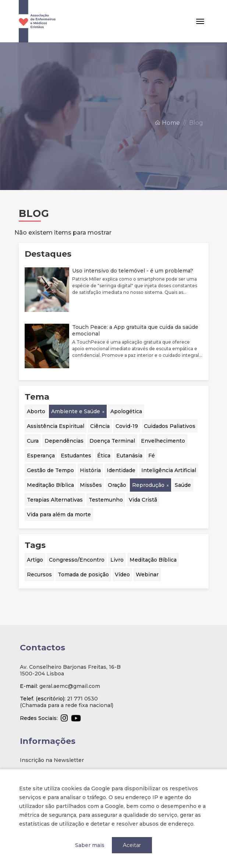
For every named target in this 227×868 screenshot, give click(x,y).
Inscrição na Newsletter (52, 760)
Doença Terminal (112, 441)
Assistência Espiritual (56, 426)
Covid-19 (127, 426)
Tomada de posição (83, 574)
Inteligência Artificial (169, 470)
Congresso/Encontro (77, 560)
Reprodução (148, 485)
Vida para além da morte (59, 514)
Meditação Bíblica (50, 485)
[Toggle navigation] (200, 21)
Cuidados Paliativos (170, 426)
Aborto (36, 411)
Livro (117, 560)
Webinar (147, 574)
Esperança (41, 456)
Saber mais (90, 845)
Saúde (183, 485)
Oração (117, 485)
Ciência (100, 426)
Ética (104, 456)
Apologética (126, 411)
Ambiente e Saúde (76, 411)
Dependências (64, 441)
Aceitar (132, 845)
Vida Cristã (143, 500)
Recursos (39, 574)
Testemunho (106, 500)
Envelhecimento (163, 441)
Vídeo (122, 574)
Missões (91, 485)
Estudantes (76, 456)
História (90, 470)
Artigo (35, 560)
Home (167, 129)
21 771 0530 (82, 699)
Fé (152, 456)
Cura (33, 441)
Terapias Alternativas (55, 500)
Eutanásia (129, 456)
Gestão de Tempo (50, 470)
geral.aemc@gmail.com (70, 686)
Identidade (121, 470)
